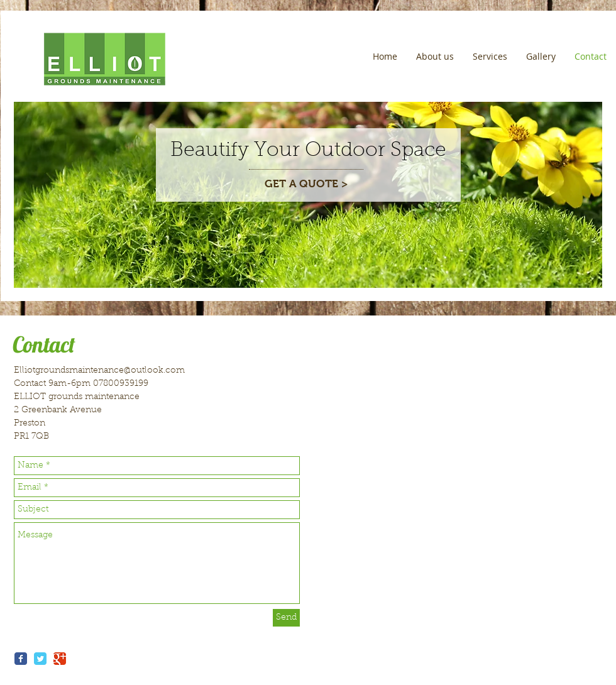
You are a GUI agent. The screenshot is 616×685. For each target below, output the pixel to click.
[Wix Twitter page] (40, 659)
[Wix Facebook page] (21, 659)
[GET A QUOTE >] (306, 184)
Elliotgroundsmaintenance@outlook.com (99, 371)
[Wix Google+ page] (60, 659)
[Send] (286, 618)
